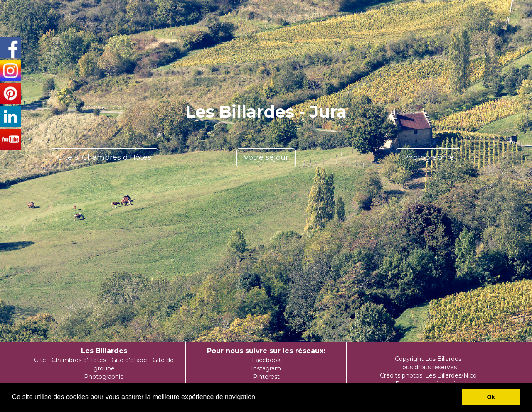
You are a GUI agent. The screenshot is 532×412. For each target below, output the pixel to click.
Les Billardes (104, 351)
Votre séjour (266, 157)
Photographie (428, 157)
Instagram (266, 368)
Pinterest (266, 377)
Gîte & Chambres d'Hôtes (104, 157)
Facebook (266, 360)
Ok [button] (491, 397)
